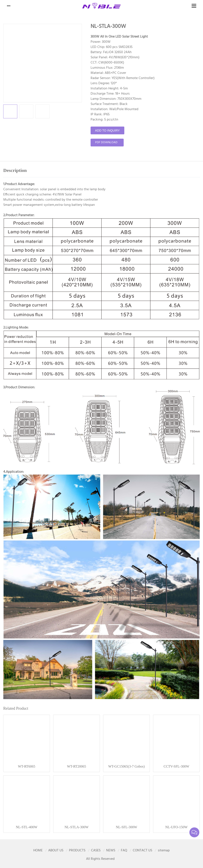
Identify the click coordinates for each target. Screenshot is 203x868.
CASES (96, 851)
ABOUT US (56, 851)
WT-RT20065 (77, 766)
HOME (38, 851)
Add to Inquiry (107, 130)
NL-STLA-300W (76, 827)
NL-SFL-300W (127, 827)
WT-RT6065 (27, 766)
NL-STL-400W (27, 827)
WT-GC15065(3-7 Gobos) (127, 766)
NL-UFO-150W (176, 827)
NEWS (111, 851)
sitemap (164, 851)
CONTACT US (142, 851)
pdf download (106, 142)
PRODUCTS (77, 851)
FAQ (124, 851)
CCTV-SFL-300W (177, 766)
